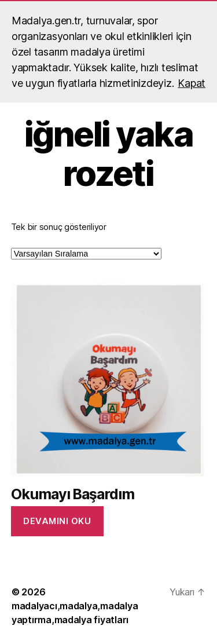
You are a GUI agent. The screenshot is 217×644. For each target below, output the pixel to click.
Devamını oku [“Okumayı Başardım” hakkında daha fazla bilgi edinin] (57, 521)
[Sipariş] (86, 254)
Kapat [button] (192, 83)
